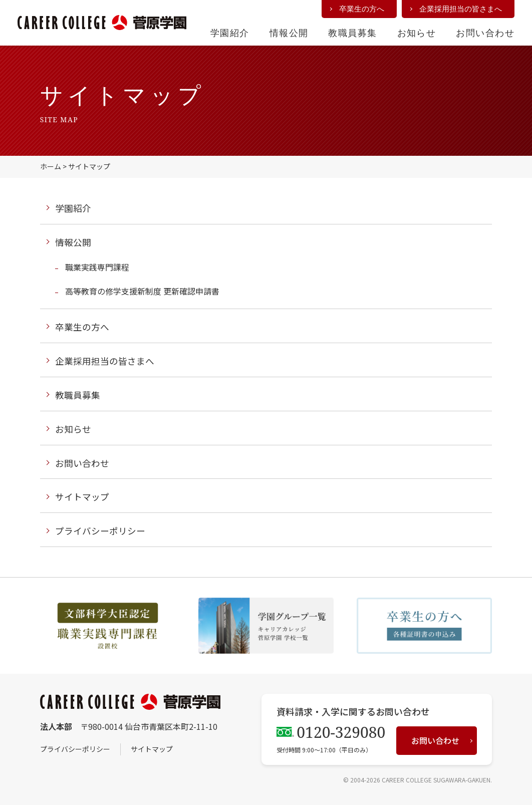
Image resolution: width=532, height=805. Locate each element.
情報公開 (289, 33)
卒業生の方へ (362, 9)
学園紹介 (230, 33)
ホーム (51, 166)
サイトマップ (82, 497)
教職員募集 (352, 33)
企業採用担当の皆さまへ (461, 9)
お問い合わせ (485, 33)
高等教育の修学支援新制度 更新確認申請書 (142, 291)
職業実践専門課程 (97, 267)
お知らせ (417, 33)
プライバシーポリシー (100, 531)
